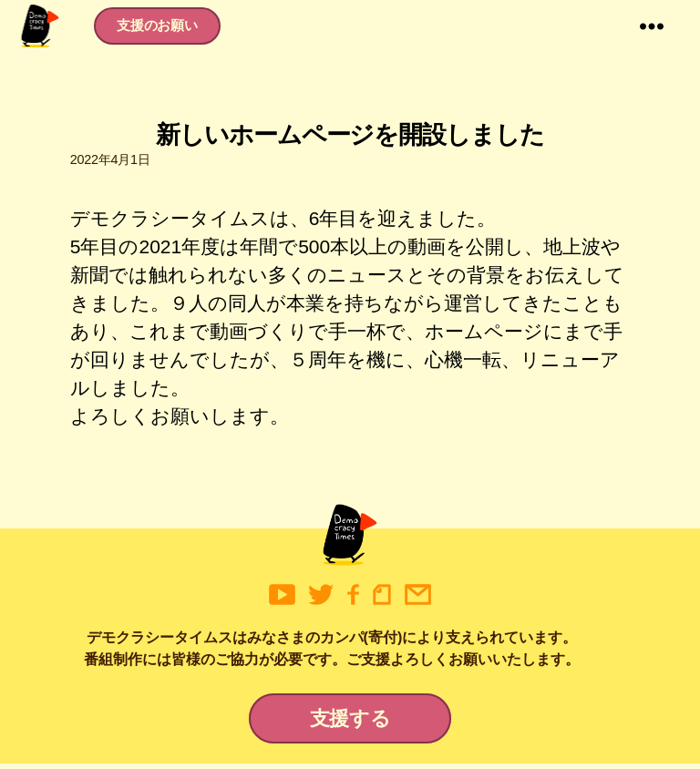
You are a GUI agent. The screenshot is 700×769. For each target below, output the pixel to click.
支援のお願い (164, 28)
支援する (350, 724)
